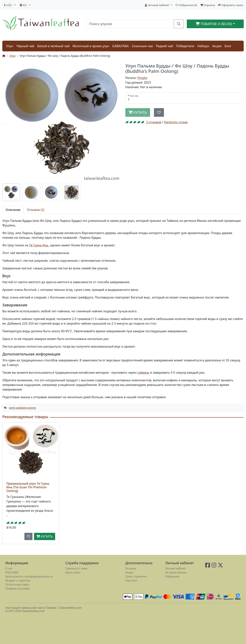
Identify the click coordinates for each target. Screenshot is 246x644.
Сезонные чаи (142, 46)
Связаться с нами (76, 568)
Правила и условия (17, 588)
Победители (185, 46)
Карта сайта (73, 572)
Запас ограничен (136, 576)
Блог (228, 46)
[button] (9, 5)
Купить (45, 536)
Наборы (203, 46)
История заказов (176, 572)
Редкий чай (164, 46)
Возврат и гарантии (18, 580)
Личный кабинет (176, 568)
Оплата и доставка (17, 584)
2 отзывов (154, 122)
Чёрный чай (25, 46)
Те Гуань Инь (39, 245)
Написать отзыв (176, 122)
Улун (10, 46)
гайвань (143, 373)
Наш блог (131, 580)
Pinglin (142, 78)
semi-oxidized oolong (22, 408)
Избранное (172, 576)
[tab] (11, 192)
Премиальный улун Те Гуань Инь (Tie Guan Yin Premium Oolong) (28, 487)
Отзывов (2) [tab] (36, 210)
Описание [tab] (13, 210)
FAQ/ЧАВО (12, 572)
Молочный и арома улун (91, 46)
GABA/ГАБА (121, 46)
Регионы (131, 568)
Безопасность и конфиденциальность (29, 576)
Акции (217, 46)
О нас (9, 568)
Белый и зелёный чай (53, 46)
